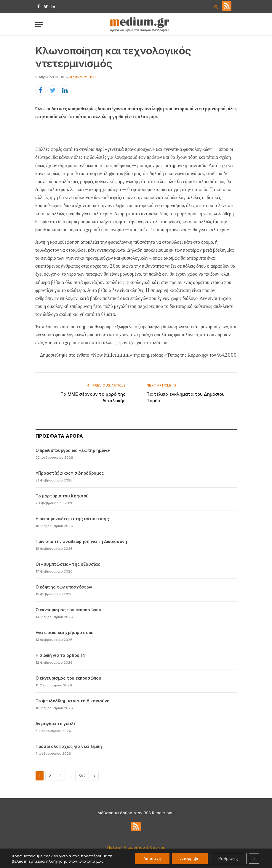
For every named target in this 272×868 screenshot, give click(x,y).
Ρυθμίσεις (227, 858)
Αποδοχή (148, 858)
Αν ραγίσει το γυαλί (55, 724)
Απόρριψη (187, 858)
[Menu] (39, 24)
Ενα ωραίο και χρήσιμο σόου (65, 632)
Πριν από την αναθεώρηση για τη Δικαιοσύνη (81, 541)
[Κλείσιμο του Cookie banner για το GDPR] (254, 859)
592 (82, 776)
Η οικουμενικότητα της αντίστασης (72, 519)
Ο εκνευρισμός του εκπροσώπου (68, 610)
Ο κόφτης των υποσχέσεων (64, 587)
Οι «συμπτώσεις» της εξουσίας (68, 564)
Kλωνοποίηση (83, 77)
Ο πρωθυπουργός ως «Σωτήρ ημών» (73, 450)
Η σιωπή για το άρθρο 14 (60, 655)
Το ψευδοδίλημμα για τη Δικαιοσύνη (72, 701)
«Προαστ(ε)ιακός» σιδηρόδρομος (70, 473)
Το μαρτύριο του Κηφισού (62, 496)
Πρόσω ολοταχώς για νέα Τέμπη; (69, 746)
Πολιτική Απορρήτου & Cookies (136, 847)
